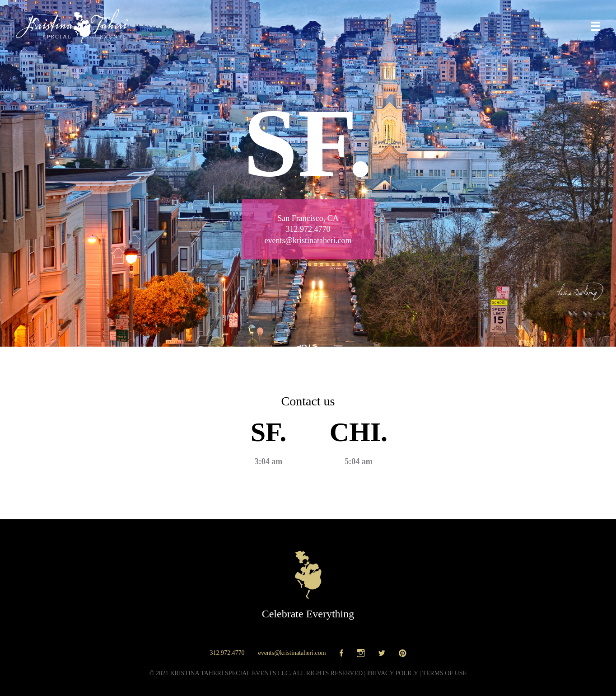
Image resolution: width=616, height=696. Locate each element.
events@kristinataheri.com (292, 653)
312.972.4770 (227, 653)
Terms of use (444, 673)
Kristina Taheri (72, 26)
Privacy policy (393, 673)
